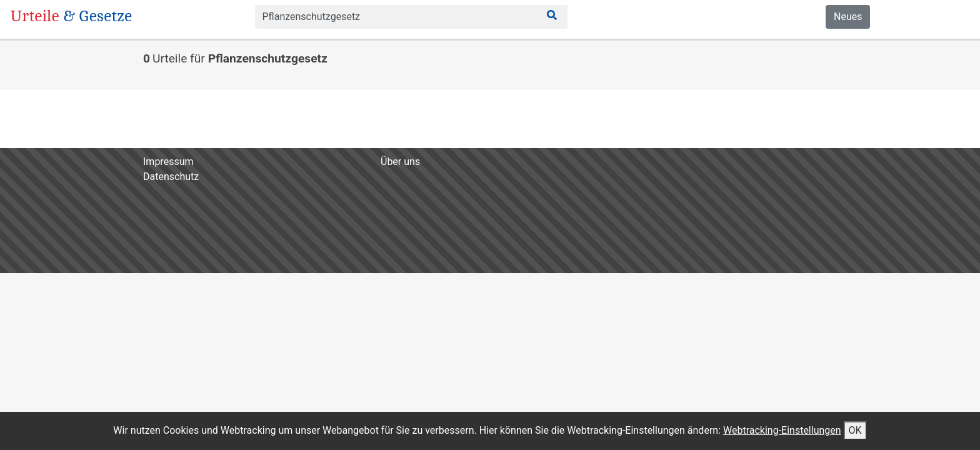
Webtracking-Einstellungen (782, 430)
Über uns (400, 162)
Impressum (168, 162)
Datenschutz (171, 177)
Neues (848, 17)
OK (855, 430)
